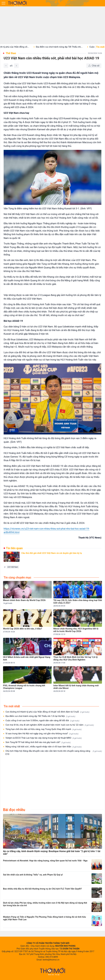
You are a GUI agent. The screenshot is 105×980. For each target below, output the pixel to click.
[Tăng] (16, 66)
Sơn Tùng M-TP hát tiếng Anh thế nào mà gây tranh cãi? (38, 742)
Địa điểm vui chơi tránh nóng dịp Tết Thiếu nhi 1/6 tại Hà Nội (40, 716)
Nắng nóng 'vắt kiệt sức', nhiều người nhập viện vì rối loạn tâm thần (44, 747)
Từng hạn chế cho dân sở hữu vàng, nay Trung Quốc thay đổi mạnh (44, 729)
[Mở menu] (3, 3)
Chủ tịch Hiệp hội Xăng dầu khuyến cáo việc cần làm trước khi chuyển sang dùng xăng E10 (54, 753)
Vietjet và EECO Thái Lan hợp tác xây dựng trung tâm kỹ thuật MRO (44, 738)
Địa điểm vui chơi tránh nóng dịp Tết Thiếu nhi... (64, 47)
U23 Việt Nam (13, 567)
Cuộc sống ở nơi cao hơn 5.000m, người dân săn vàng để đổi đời (42, 721)
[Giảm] (6, 66)
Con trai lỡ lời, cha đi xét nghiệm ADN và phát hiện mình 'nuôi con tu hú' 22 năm (50, 725)
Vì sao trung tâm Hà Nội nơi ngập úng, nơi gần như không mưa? (42, 734)
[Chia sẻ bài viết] (94, 66)
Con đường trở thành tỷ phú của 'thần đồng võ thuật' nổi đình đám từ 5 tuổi (47, 712)
